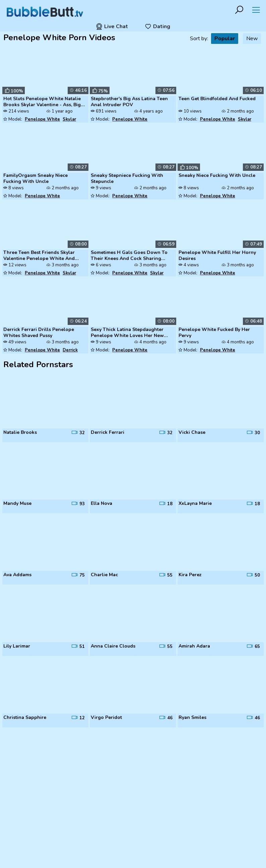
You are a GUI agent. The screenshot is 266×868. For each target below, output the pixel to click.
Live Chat (112, 26)
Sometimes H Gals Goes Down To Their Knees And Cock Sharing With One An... (129, 256)
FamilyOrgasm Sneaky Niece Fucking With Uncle (36, 179)
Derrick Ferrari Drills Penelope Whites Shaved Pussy (39, 333)
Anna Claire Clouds (113, 646)
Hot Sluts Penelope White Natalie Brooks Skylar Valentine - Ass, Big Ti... (42, 102)
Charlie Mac (104, 575)
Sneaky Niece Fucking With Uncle (217, 176)
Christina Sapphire (25, 718)
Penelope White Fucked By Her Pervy (214, 333)
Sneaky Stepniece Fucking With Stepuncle (127, 179)
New (252, 39)
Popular (225, 39)
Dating (157, 26)
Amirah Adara (194, 646)
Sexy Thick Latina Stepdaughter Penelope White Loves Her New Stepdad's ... (127, 333)
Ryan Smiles (192, 718)
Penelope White (42, 119)
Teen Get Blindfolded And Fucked (217, 99)
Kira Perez (190, 575)
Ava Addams (17, 575)
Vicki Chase (192, 432)
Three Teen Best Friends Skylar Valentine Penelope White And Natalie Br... (39, 256)
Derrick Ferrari (108, 432)
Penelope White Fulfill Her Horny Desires (217, 256)
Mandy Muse (17, 504)
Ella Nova (102, 504)
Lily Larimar (17, 646)
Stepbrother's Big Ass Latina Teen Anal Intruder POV (129, 102)
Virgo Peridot (106, 718)
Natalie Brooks (20, 432)
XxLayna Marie (195, 504)
